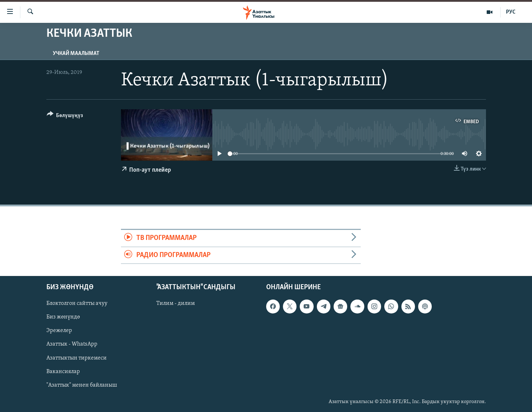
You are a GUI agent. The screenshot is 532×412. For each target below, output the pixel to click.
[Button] (65, 117)
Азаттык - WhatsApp (72, 344)
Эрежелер (59, 331)
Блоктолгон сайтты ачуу (77, 303)
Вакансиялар (63, 372)
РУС (511, 12)
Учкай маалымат (76, 54)
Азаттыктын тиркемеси (77, 358)
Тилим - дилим (176, 303)
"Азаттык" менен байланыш (82, 385)
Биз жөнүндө (63, 317)
